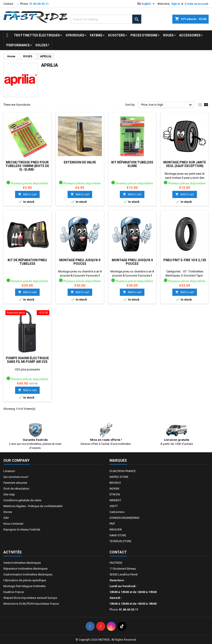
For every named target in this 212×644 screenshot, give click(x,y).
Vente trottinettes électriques (22, 563)
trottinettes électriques (37, 35)
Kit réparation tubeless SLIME (132, 164)
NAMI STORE (118, 535)
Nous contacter (13, 524)
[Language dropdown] (146, 4)
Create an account (196, 4)
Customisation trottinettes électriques (28, 574)
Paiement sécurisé (15, 483)
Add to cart (27, 194)
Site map (9, 494)
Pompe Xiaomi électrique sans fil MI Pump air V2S (27, 360)
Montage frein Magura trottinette (24, 586)
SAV (6, 518)
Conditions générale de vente (22, 500)
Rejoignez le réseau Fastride (22, 529)
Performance (18, 45)
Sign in (176, 4)
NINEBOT (115, 500)
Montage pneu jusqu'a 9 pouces (80, 262)
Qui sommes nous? (16, 477)
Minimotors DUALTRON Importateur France (31, 604)
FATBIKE (96, 35)
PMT (112, 524)
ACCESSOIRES (190, 35)
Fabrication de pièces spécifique (25, 580)
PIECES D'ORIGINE (144, 35)
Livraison (9, 471)
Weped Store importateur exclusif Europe (30, 598)
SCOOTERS (116, 35)
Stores (8, 512)
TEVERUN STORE (120, 541)
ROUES (168, 35)
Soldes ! (42, 45)
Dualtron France (14, 592)
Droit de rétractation (16, 489)
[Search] (106, 19)
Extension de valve (80, 162)
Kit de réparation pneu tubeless (27, 262)
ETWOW (115, 494)
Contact (8, 4)
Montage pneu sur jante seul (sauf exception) (185, 164)
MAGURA (116, 529)
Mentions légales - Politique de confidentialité (33, 506)
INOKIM (114, 489)
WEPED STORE (119, 477)
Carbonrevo (117, 512)
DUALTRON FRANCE (123, 471)
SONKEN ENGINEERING (124, 518)
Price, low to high (167, 105)
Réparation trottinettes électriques (25, 569)
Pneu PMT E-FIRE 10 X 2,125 (185, 260)
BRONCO (115, 483)
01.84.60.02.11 (39, 4)
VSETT (114, 506)
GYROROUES (75, 35)
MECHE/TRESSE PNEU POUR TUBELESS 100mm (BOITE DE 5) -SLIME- (27, 166)
